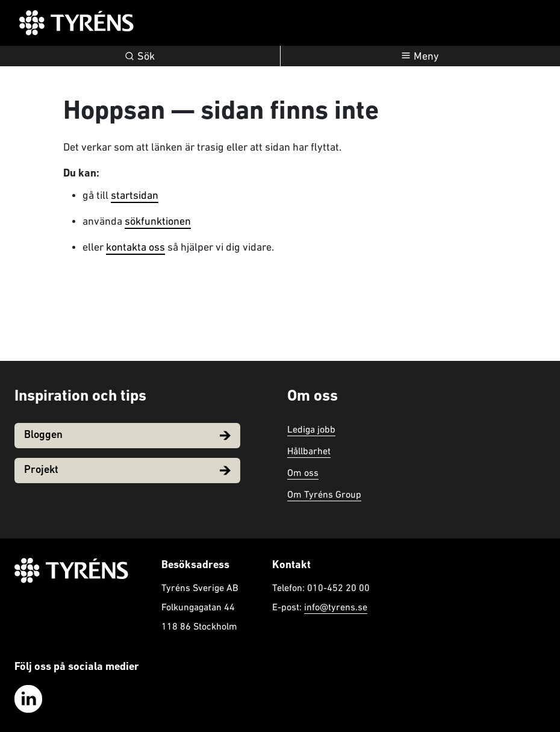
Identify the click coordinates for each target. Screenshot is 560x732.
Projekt (127, 470)
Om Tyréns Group (324, 494)
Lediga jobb (311, 429)
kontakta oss (135, 247)
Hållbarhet (309, 451)
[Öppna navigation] (421, 56)
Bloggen (127, 435)
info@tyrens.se (336, 607)
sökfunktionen (158, 221)
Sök (140, 56)
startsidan (135, 195)
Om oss (303, 472)
